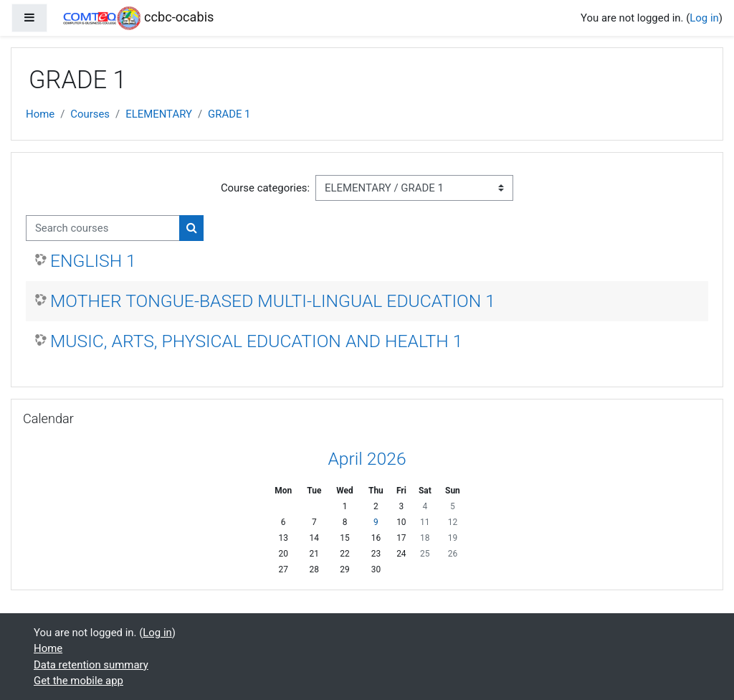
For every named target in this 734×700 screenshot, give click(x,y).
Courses (90, 114)
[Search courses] (103, 228)
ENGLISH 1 (93, 261)
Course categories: (265, 188)
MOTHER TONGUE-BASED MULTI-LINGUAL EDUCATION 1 (273, 301)
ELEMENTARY (159, 114)
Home (40, 114)
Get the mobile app (78, 681)
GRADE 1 (229, 114)
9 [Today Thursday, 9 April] (376, 522)
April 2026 (367, 459)
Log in (704, 18)
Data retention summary (91, 665)
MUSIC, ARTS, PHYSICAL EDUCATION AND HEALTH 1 (257, 341)
